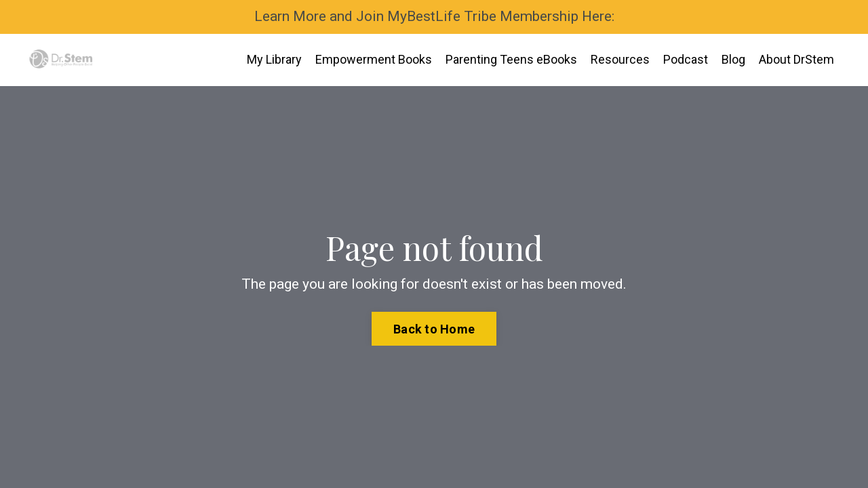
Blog (733, 59)
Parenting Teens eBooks (511, 59)
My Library (274, 59)
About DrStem (796, 59)
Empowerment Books (374, 59)
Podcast (686, 59)
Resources (620, 59)
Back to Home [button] (434, 329)
